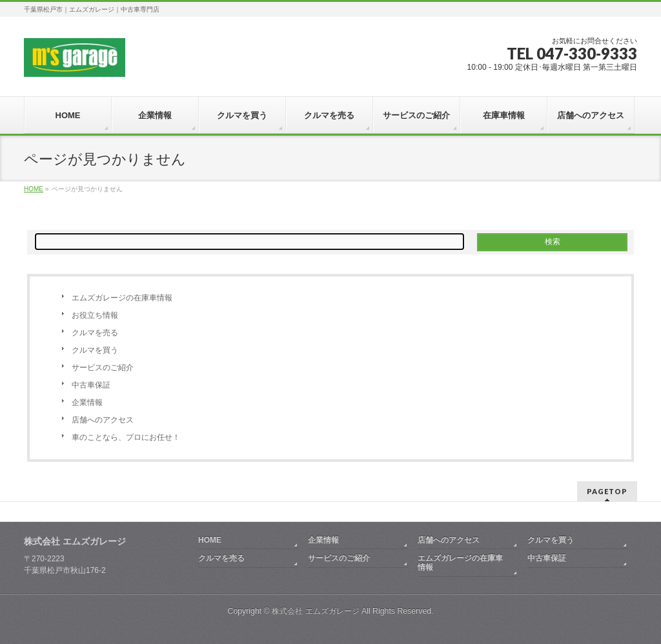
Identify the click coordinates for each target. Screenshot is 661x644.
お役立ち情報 (95, 315)
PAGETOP (607, 491)
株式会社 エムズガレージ (315, 611)
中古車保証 (91, 385)
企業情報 (87, 402)
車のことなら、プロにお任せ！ (126, 437)
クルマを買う (95, 350)
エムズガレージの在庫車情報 (122, 298)
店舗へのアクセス (103, 420)
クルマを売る (95, 333)
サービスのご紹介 (103, 368)
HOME (210, 540)
